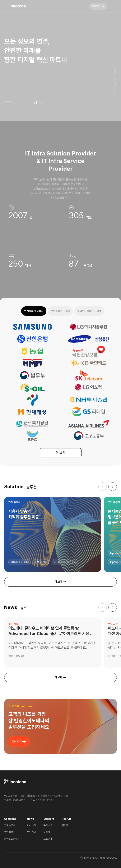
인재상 (65, 825)
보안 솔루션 (10, 832)
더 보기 (61, 453)
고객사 (47, 832)
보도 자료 (31, 832)
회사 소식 (31, 825)
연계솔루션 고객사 (34, 311)
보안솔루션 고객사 (60, 311)
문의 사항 (48, 825)
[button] (113, 487)
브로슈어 (48, 839)
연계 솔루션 (10, 825)
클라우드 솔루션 (12, 839)
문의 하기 (19, 742)
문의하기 (98, 6)
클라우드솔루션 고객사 (89, 311)
